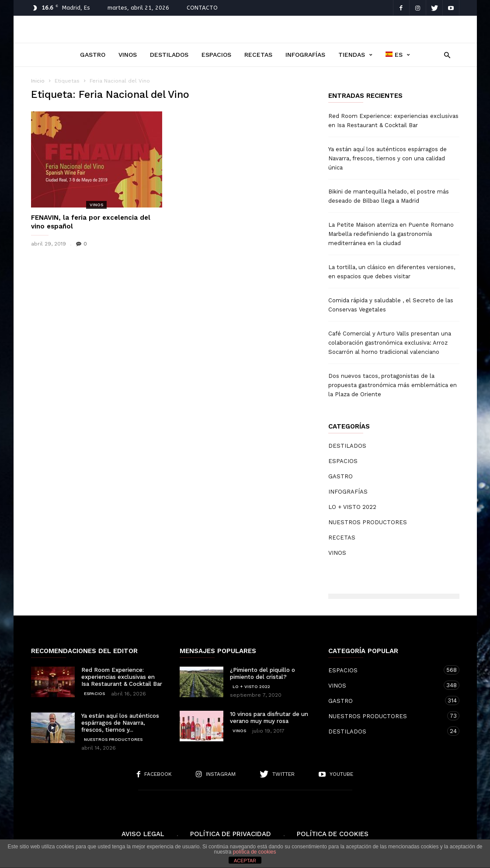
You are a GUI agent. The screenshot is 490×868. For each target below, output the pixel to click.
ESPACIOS (216, 55)
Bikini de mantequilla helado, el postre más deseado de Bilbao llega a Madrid (389, 196)
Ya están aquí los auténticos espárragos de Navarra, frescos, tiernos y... (120, 723)
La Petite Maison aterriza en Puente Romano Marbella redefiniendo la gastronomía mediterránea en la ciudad (391, 234)
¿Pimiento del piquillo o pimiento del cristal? (262, 673)
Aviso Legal (143, 834)
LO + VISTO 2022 (352, 507)
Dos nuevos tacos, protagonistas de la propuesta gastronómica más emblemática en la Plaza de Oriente (393, 385)
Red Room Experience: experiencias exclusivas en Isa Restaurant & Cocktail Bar (393, 121)
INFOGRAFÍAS (305, 55)
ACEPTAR (245, 861)
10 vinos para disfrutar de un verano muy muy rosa (269, 718)
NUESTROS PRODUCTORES (368, 522)
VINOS (128, 55)
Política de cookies (333, 834)
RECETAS (258, 55)
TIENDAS (355, 55)
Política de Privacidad (231, 834)
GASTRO (93, 55)
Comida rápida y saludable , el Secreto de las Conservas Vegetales (391, 305)
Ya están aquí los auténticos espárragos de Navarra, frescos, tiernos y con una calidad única (387, 158)
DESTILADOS (169, 55)
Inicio (38, 81)
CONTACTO (202, 8)
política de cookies (255, 852)
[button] (445, 54)
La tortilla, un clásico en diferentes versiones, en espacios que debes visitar (392, 272)
